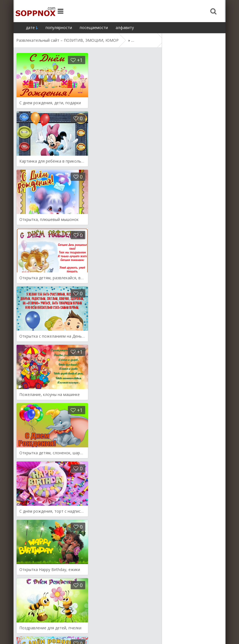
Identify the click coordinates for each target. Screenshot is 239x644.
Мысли (81, 623)
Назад (29, 589)
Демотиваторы (55, 623)
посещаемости (94, 28)
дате (30, 28)
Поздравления (106, 623)
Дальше (54, 589)
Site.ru (34, 11)
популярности (59, 28)
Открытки (26, 623)
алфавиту (125, 28)
